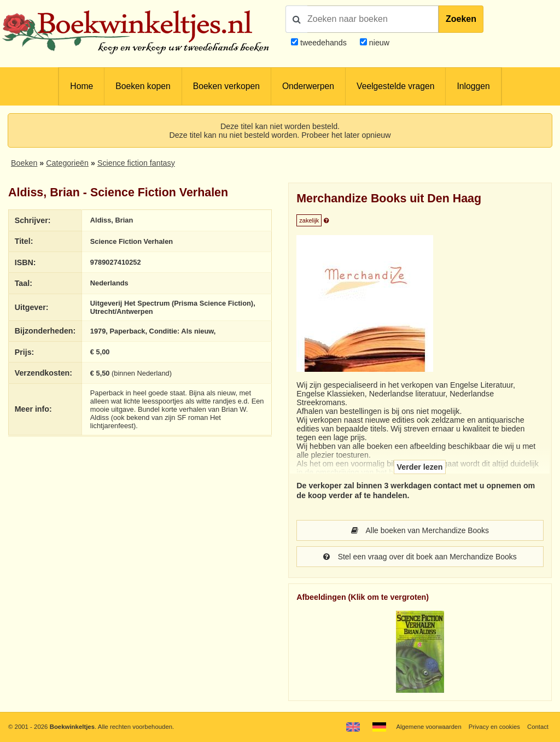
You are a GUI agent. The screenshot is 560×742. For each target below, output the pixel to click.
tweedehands (323, 43)
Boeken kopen (143, 86)
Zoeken (461, 19)
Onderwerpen (308, 86)
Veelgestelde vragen (395, 86)
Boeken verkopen (226, 86)
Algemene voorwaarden (428, 727)
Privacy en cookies (494, 727)
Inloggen (473, 86)
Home (81, 86)
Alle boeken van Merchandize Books (420, 530)
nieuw (378, 43)
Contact (538, 727)
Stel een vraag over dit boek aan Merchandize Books (420, 557)
